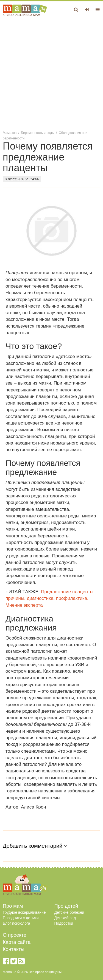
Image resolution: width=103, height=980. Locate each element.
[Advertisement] (51, 73)
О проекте (15, 935)
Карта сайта (17, 942)
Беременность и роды (37, 133)
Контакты (14, 949)
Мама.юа (10, 133)
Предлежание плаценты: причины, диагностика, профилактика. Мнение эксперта (50, 598)
